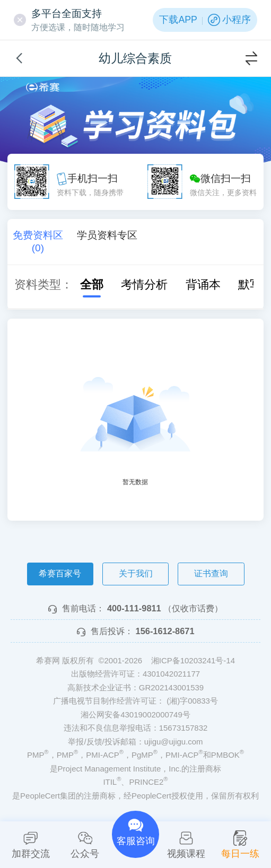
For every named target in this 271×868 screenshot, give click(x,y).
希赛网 (43, 87)
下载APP (178, 20)
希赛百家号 (60, 573)
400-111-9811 (134, 608)
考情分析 (137, 284)
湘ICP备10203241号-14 (193, 660)
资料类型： (43, 284)
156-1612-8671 (165, 631)
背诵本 (196, 284)
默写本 (249, 284)
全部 (85, 284)
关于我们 (136, 573)
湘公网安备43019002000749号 (135, 714)
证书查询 (211, 573)
